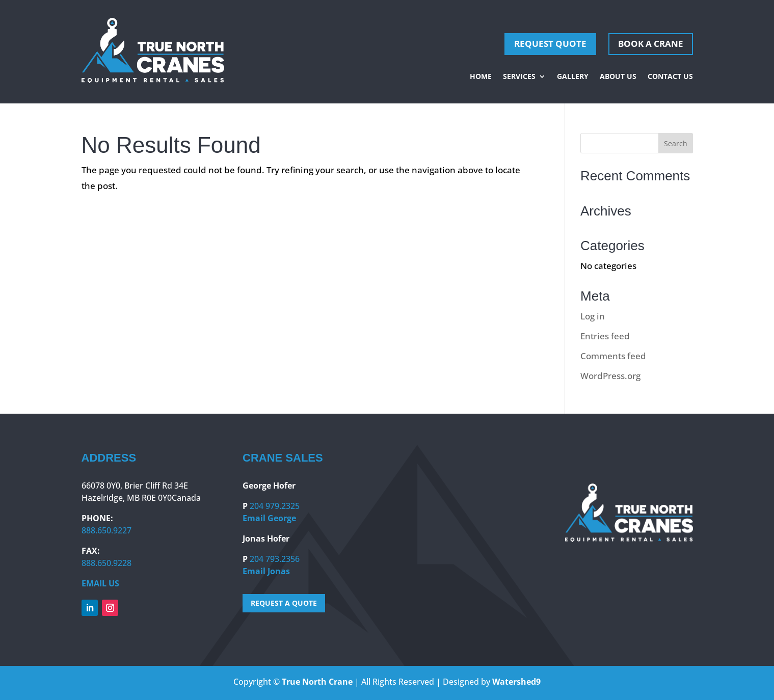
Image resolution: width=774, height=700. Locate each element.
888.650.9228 (106, 563)
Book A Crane (651, 44)
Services (519, 77)
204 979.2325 (275, 506)
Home (481, 77)
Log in (593, 316)
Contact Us (670, 77)
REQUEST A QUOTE (284, 603)
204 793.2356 (275, 559)
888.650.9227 (106, 530)
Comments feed (613, 356)
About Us (618, 77)
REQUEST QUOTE (550, 44)
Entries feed (605, 336)
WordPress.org (610, 376)
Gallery (573, 77)
